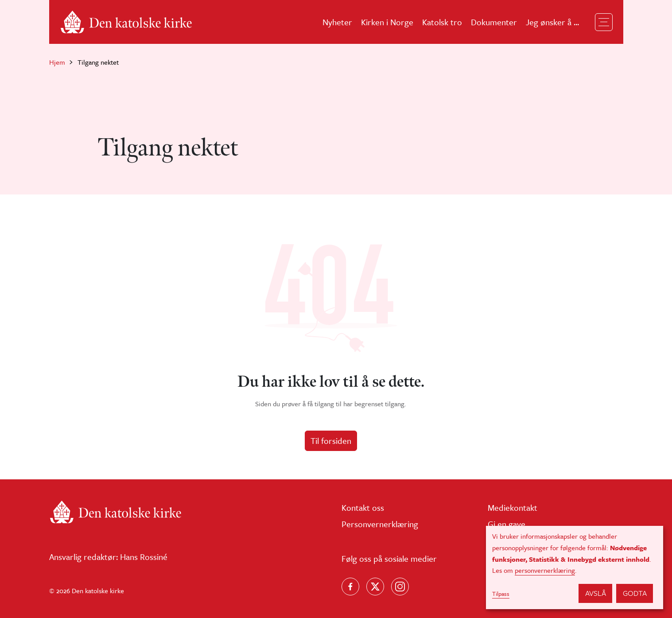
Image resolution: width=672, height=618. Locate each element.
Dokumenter (494, 22)
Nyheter (337, 22)
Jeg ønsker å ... (552, 22)
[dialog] (575, 567)
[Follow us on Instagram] (400, 587)
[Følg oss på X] (375, 587)
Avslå (596, 593)
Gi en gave (507, 524)
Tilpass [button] (501, 594)
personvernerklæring (545, 570)
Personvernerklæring (380, 524)
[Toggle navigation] (604, 22)
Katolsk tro (442, 22)
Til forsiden (331, 441)
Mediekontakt (513, 507)
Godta (635, 593)
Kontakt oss (363, 507)
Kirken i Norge (387, 22)
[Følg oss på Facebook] (350, 587)
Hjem (57, 62)
